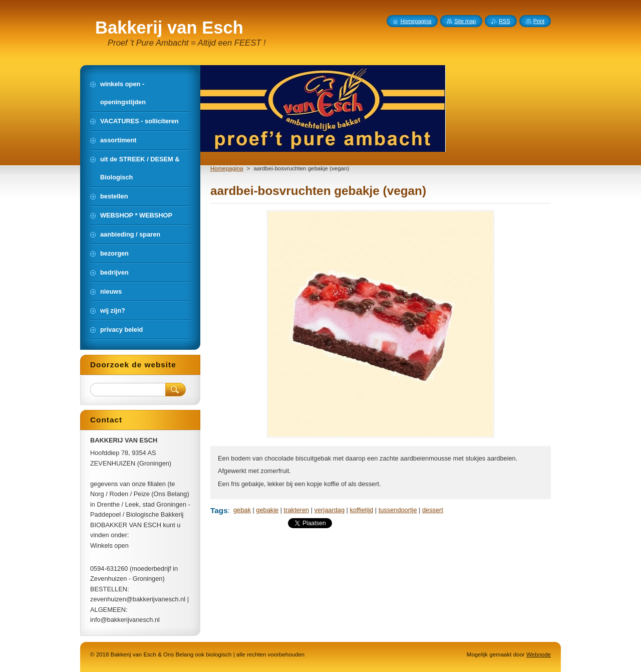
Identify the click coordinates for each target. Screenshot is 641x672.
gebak (242, 510)
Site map (465, 21)
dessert (433, 510)
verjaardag (330, 510)
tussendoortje (398, 510)
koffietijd (362, 510)
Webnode (539, 654)
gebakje (267, 510)
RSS (504, 21)
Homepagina (227, 168)
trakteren (297, 510)
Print (539, 21)
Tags (219, 510)
